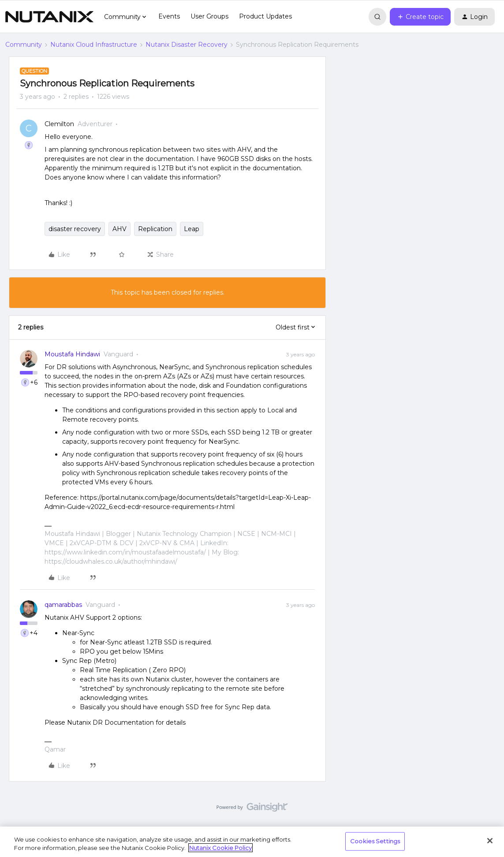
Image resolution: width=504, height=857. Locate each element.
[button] (420, 17)
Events (169, 16)
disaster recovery (75, 229)
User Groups (209, 16)
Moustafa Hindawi (72, 354)
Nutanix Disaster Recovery (187, 45)
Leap (192, 229)
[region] (252, 842)
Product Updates (265, 16)
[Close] (490, 841)
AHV (119, 229)
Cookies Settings (375, 841)
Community (24, 45)
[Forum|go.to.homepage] (49, 17)
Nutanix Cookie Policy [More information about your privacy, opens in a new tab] (220, 848)
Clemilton (59, 124)
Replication (155, 229)
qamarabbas (63, 605)
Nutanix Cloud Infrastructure (94, 45)
